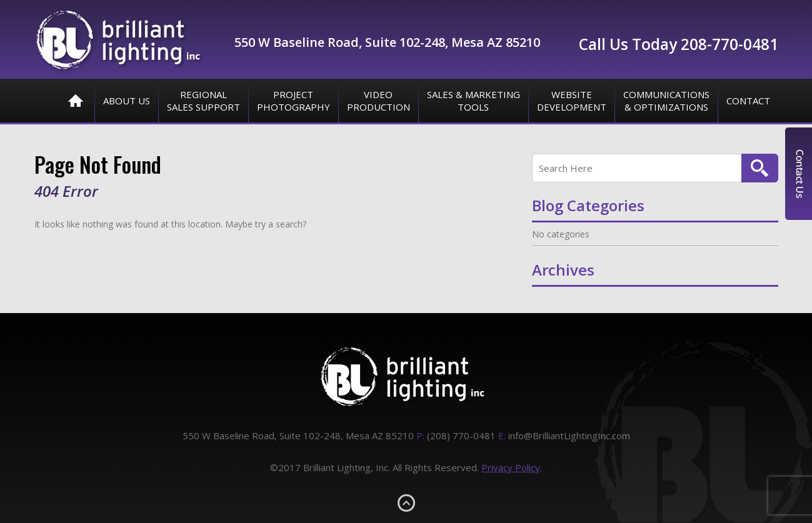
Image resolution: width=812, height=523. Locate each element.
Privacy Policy (511, 467)
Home (75, 101)
